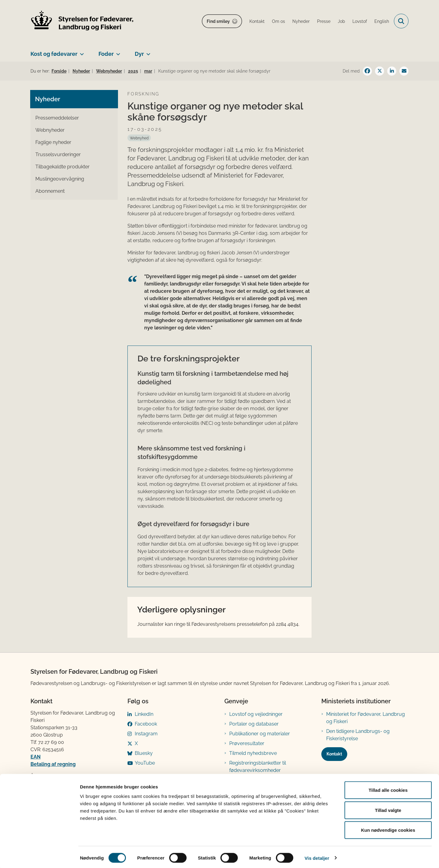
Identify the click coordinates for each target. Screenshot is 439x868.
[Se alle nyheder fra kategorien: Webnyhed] (139, 138)
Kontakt (334, 754)
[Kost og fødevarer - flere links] (81, 52)
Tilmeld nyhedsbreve (253, 753)
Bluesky (144, 753)
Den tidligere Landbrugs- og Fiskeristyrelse (358, 735)
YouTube (145, 763)
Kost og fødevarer (54, 54)
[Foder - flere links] (117, 52)
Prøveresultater (247, 743)
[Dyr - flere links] (147, 52)
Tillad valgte (388, 808)
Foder (106, 54)
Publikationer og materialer (260, 734)
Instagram (146, 734)
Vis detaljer (317, 856)
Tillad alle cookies (388, 788)
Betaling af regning (53, 764)
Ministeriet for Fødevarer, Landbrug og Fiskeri (366, 718)
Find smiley (218, 21)
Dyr (139, 54)
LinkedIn (144, 714)
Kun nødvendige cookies (388, 828)
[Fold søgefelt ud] (401, 21)
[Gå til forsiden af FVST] (82, 21)
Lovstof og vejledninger (256, 714)
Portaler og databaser (254, 724)
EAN (36, 757)
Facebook (146, 724)
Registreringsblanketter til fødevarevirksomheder (258, 767)
